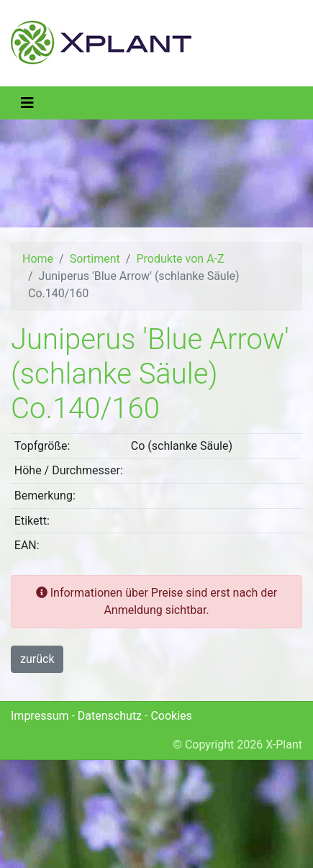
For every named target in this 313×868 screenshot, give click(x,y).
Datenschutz (110, 716)
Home (38, 259)
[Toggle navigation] (27, 103)
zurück (37, 659)
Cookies (171, 716)
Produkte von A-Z (180, 259)
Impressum (40, 716)
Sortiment (95, 259)
